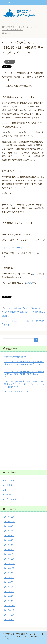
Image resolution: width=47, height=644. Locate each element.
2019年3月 (9, 545)
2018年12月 (9, 559)
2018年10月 (9, 568)
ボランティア (10, 480)
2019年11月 (9, 522)
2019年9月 (9, 526)
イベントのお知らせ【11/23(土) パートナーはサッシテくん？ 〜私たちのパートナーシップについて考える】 (24, 384)
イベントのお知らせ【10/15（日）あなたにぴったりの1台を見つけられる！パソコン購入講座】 (22, 312)
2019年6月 (9, 536)
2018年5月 (9, 592)
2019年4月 (9, 540)
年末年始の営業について (15, 357)
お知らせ (8, 494)
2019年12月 (9, 517)
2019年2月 (9, 550)
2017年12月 (9, 606)
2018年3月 (9, 601)
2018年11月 (9, 564)
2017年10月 (9, 615)
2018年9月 (9, 573)
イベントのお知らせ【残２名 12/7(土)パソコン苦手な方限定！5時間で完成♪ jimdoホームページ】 (24, 374)
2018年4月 (9, 596)
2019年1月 (9, 554)
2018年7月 (9, 582)
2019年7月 (9, 531)
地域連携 (8, 485)
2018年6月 (9, 587)
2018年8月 (9, 578)
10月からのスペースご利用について (20, 392)
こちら (36, 274)
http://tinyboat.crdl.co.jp (12, 247)
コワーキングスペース (14, 499)
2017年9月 (9, 620)
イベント (10, 62)
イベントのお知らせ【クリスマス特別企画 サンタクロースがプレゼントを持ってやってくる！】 (24, 364)
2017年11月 (9, 610)
